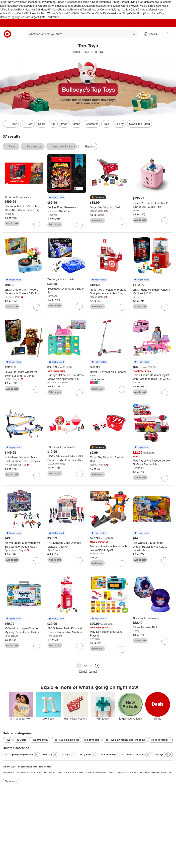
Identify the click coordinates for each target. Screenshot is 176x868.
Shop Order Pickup (134, 13)
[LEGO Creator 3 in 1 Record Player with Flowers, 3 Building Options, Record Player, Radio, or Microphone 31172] (24, 292)
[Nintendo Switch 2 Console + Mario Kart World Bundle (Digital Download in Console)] (24, 208)
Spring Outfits (17, 13)
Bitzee (136, 631)
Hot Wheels (11, 465)
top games (83, 754)
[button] (56, 198)
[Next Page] (170, 740)
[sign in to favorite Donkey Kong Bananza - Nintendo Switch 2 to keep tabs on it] (79, 225)
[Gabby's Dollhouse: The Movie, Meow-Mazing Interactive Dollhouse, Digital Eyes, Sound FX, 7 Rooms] (67, 377)
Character (92, 124)
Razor (93, 375)
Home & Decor (91, 2)
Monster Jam (97, 554)
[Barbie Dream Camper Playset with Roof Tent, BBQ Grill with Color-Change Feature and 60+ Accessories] (152, 377)
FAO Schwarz (55, 550)
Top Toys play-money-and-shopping (125, 740)
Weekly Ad (116, 13)
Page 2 (93, 671)
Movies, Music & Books (144, 6)
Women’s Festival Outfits (62, 13)
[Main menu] (19, 34)
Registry (15, 17)
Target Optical (122, 9)
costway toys (106, 754)
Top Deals (82, 13)
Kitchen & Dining (109, 2)
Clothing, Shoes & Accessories (64, 2)
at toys (64, 754)
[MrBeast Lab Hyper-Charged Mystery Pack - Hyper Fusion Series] (24, 630)
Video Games (122, 6)
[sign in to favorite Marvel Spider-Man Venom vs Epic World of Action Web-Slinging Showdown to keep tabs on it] (37, 561)
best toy (46, 754)
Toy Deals (21, 740)
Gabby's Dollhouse (57, 382)
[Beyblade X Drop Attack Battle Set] (67, 291)
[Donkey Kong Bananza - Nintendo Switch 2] (67, 209)
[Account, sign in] (152, 34)
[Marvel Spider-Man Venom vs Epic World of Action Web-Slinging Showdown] (24, 545)
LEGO (8, 297)
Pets (62, 9)
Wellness (58, 6)
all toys (157, 754)
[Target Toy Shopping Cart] (109, 207)
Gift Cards (53, 9)
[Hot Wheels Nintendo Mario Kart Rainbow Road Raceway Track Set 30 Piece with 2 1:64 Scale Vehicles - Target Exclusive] (24, 459)
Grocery (154, 2)
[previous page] (79, 666)
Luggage (68, 6)
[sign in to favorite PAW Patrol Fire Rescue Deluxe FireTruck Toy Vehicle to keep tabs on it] (165, 478)
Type (106, 124)
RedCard (25, 17)
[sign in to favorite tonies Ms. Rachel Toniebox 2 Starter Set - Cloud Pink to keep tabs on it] (165, 221)
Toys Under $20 (40, 740)
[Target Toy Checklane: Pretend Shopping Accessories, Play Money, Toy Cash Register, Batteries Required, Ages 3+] (109, 292)
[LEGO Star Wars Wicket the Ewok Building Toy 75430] (24, 374)
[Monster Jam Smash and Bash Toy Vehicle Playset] (109, 548)
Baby (15, 6)
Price (64, 124)
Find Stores (52, 17)
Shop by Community (102, 9)
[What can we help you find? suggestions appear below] (82, 34)
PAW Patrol (139, 468)
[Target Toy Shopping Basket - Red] (109, 459)
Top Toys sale (92, 740)
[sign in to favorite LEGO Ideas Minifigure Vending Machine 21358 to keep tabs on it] (165, 307)
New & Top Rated (140, 124)
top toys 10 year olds (19, 754)
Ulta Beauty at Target (77, 9)
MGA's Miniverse (56, 464)
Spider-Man (11, 550)
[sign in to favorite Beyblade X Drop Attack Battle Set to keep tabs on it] (79, 306)
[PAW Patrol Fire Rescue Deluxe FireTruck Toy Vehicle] (152, 463)
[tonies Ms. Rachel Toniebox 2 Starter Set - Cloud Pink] (152, 205)
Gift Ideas (41, 9)
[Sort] (27, 124)
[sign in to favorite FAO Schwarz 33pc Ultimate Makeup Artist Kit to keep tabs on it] (79, 561)
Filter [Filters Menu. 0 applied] (11, 124)
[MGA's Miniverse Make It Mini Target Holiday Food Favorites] (67, 458)
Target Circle (38, 17)
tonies (136, 210)
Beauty (23, 6)
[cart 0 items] (169, 34)
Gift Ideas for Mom (34, 2)
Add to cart (12, 223)
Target (76, 52)
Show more (11, 781)
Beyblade (52, 296)
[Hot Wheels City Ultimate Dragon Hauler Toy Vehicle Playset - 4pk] (152, 545)
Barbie (136, 382)
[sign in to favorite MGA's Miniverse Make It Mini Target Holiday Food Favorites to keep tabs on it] (79, 474)
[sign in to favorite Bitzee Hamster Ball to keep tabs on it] (165, 641)
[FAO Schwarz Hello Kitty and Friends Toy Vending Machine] (67, 630)
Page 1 (83, 671)
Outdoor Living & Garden (134, 2)
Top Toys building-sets (66, 740)
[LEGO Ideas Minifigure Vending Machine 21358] (152, 292)
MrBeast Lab (12, 636)
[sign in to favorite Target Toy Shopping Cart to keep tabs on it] (122, 221)
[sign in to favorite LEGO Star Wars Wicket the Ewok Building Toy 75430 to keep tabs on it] (37, 389)
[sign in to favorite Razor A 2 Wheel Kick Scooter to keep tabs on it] (122, 389)
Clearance (144, 9)
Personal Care (36, 6)
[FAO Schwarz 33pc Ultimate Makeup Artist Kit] (67, 545)
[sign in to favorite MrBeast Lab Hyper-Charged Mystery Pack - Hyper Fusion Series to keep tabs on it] (37, 646)
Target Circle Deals (99, 13)
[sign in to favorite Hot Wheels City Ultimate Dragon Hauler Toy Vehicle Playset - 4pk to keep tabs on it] (165, 561)
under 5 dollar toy (133, 754)
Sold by (119, 124)
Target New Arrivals (12, 2)
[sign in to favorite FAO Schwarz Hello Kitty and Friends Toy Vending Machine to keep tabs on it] (79, 646)
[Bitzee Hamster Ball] (152, 627)
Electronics (107, 6)
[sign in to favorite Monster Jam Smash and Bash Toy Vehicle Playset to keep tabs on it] (122, 564)
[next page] (97, 666)
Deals (134, 9)
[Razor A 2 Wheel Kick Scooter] (109, 372)
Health (48, 6)
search (135, 34)
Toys (98, 6)
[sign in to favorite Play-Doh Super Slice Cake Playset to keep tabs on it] (122, 649)
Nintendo (9, 214)
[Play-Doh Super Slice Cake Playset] (109, 634)
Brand (77, 124)
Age (53, 124)
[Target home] (7, 34)
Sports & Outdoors (84, 6)
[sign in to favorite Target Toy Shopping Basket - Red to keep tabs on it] (122, 475)
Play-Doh (95, 639)
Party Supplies (27, 9)
